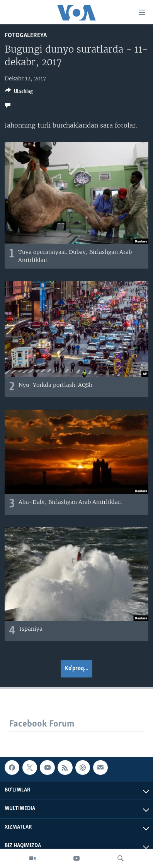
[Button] (19, 93)
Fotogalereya (26, 35)
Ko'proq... (77, 669)
